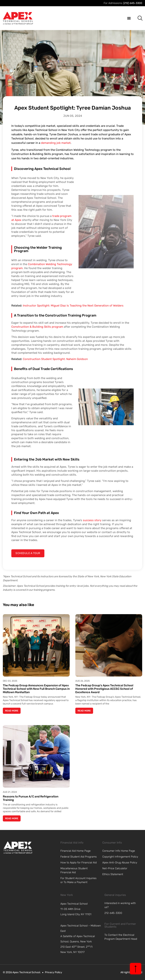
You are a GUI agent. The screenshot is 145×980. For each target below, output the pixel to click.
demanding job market (56, 143)
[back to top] (136, 969)
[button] (129, 18)
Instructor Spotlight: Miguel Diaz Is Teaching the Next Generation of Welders (73, 306)
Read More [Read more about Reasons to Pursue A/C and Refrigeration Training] (12, 818)
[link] (18, 848)
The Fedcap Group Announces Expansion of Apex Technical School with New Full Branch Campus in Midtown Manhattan (36, 689)
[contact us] (28, 553)
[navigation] (81, 909)
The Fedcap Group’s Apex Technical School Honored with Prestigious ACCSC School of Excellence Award (104, 689)
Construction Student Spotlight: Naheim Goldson (55, 359)
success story (92, 520)
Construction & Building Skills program (37, 327)
